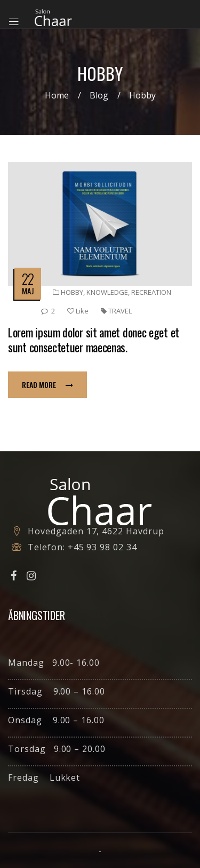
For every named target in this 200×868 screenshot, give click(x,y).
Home (57, 95)
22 (28, 279)
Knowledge (107, 292)
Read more (47, 385)
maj (28, 291)
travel (120, 311)
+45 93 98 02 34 (102, 547)
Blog (99, 95)
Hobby (72, 292)
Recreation (151, 292)
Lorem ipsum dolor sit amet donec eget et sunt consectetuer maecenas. (94, 340)
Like (78, 311)
